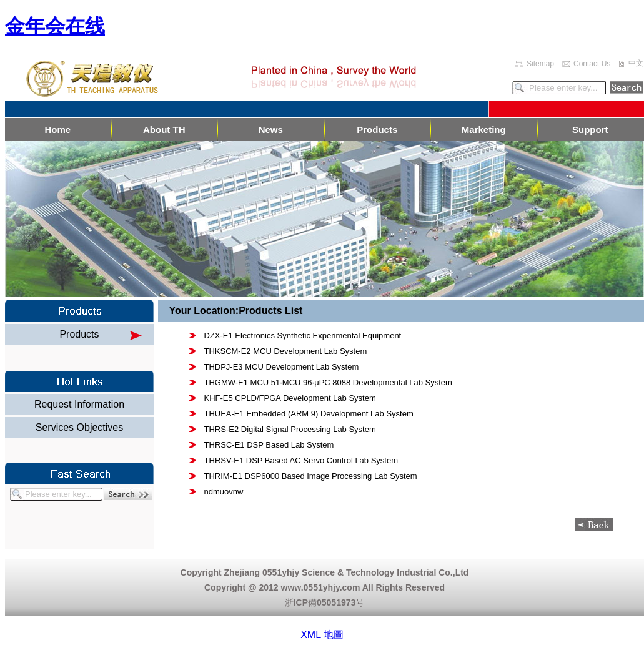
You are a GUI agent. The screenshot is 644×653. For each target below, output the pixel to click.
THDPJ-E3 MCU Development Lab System (281, 367)
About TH (164, 130)
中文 (636, 63)
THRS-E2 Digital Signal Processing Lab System (290, 429)
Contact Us (592, 64)
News (271, 130)
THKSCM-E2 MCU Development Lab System (285, 351)
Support (590, 130)
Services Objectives (80, 427)
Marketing (484, 130)
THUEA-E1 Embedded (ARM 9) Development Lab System (308, 414)
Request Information (79, 404)
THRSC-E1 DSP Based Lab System (269, 445)
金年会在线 (55, 26)
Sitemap (540, 64)
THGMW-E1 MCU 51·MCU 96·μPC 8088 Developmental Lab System (328, 382)
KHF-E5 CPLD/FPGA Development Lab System (290, 398)
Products (377, 130)
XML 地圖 (322, 635)
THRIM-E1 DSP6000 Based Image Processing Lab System (311, 476)
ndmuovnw (224, 492)
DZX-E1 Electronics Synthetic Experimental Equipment (302, 336)
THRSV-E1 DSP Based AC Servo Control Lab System (301, 460)
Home (57, 130)
